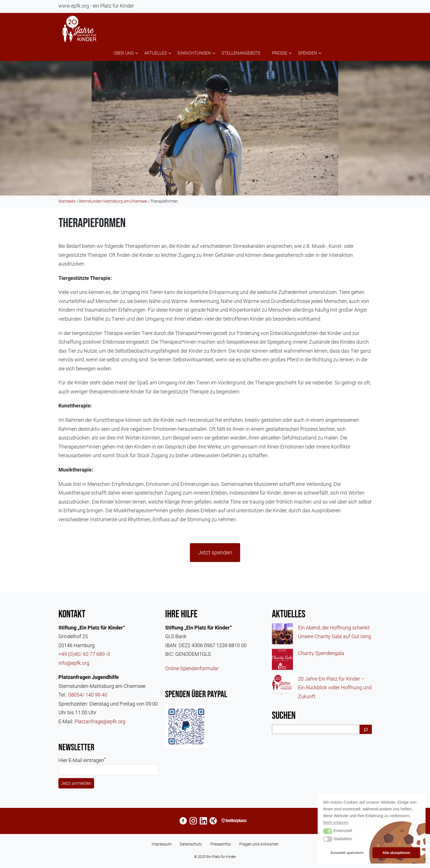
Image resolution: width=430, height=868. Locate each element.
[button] (328, 831)
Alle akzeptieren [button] (396, 853)
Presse (280, 53)
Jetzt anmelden (76, 783)
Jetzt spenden (215, 552)
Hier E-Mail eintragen (82, 760)
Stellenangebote (241, 53)
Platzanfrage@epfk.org (100, 721)
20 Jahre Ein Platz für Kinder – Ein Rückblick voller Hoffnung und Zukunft (335, 688)
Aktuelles (156, 53)
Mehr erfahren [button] (336, 822)
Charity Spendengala (321, 653)
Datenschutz (191, 844)
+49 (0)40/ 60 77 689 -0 (84, 654)
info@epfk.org (74, 663)
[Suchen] (366, 729)
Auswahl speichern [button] (347, 853)
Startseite (67, 201)
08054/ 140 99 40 (88, 695)
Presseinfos (221, 844)
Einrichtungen (194, 53)
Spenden (308, 53)
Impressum (161, 844)
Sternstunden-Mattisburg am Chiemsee (113, 201)
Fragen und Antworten (259, 844)
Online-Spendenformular (192, 668)
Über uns (124, 53)
